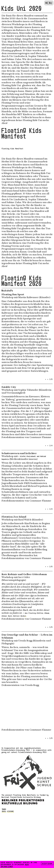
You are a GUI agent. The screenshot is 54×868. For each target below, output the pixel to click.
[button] (14, 379)
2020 (4, 811)
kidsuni (11, 811)
